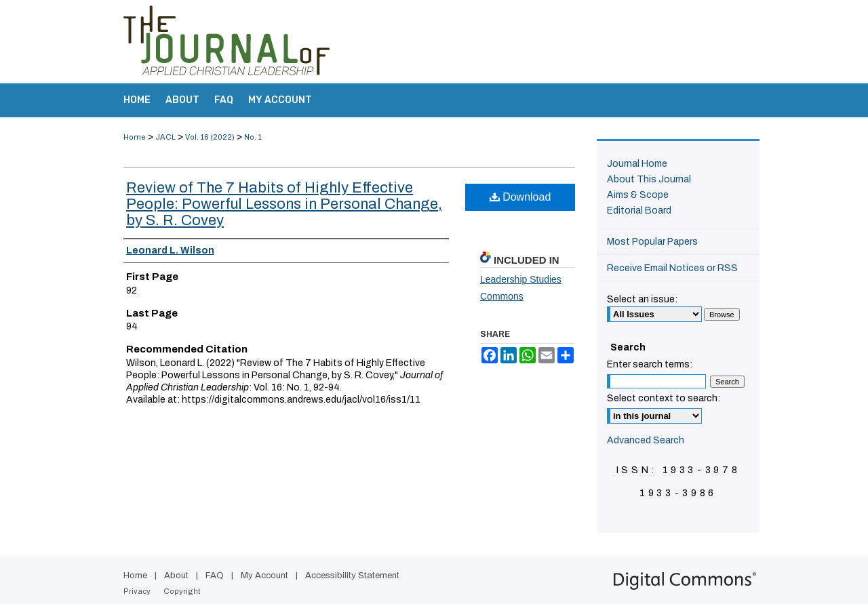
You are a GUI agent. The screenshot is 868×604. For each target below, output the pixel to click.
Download (520, 197)
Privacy (137, 591)
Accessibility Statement (352, 576)
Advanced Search (646, 440)
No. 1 (253, 137)
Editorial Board (639, 210)
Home (135, 137)
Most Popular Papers (652, 242)
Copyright (182, 591)
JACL (165, 137)
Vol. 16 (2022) (210, 137)
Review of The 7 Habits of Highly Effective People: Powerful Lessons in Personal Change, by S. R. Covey (284, 204)
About (176, 576)
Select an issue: (642, 299)
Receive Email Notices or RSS (672, 268)
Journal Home (637, 164)
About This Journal (649, 179)
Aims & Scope (638, 195)
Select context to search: (664, 398)
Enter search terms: (650, 364)
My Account (264, 576)
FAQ (215, 576)
